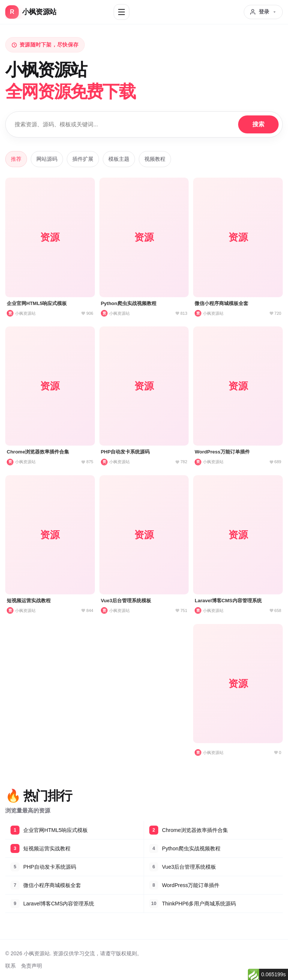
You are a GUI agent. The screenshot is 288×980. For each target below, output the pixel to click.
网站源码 (47, 159)
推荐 (16, 159)
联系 (10, 966)
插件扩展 (83, 159)
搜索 (258, 124)
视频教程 (155, 159)
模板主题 (119, 159)
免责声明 (31, 966)
